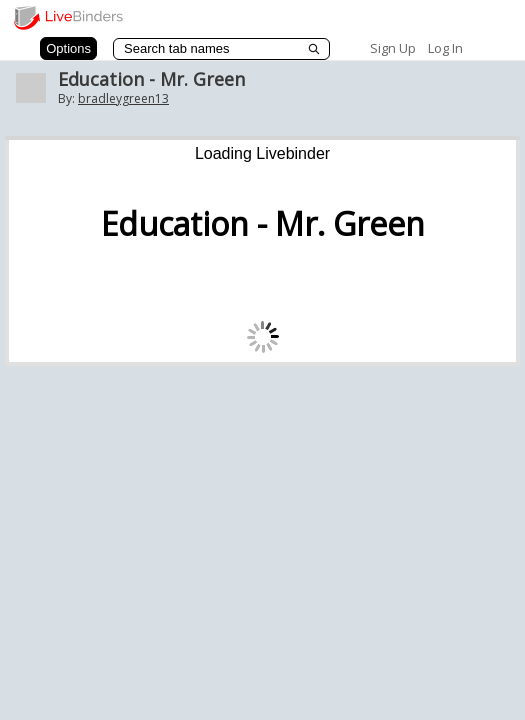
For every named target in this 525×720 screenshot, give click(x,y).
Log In (445, 48)
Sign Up (393, 48)
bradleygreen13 (123, 98)
